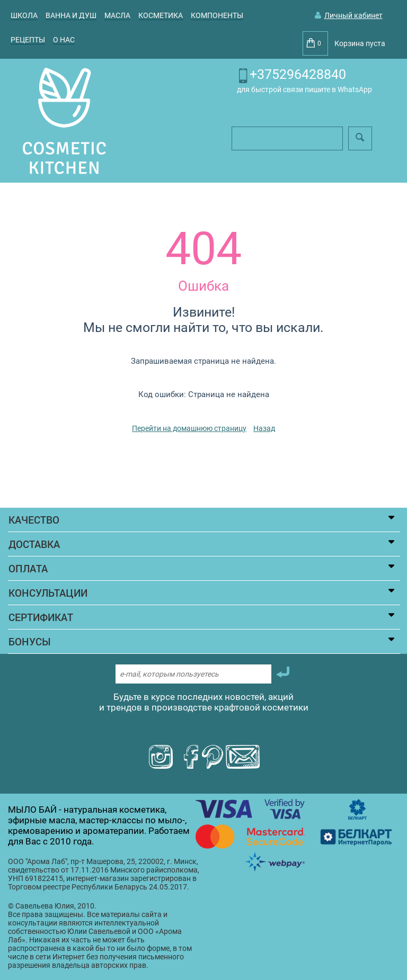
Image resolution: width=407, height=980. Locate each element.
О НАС (64, 40)
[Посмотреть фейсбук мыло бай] (189, 758)
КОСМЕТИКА (161, 15)
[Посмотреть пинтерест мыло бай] (213, 758)
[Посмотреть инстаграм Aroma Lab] (161, 758)
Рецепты (28, 40)
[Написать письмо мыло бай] (243, 758)
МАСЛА (117, 15)
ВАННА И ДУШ (71, 15)
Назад (264, 428)
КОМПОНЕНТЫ (217, 15)
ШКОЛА (24, 15)
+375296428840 (298, 74)
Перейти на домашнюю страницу (189, 428)
